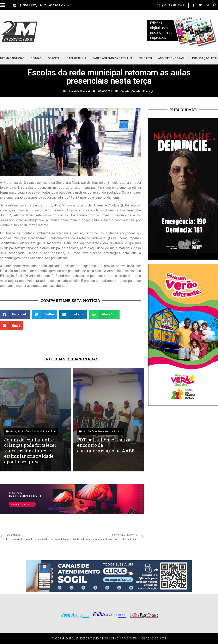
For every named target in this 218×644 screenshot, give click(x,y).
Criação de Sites (154, 638)
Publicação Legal (205, 58)
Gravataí (54, 58)
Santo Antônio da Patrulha (112, 58)
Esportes (145, 58)
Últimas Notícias (12, 58)
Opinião (36, 58)
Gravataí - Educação (143, 91)
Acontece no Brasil (172, 58)
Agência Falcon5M (123, 638)
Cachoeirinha (76, 58)
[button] (215, 5)
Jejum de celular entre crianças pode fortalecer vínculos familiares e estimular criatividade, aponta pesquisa (30, 451)
